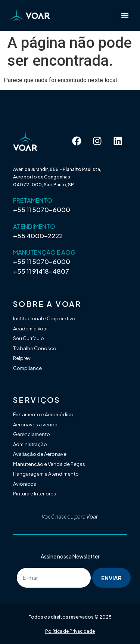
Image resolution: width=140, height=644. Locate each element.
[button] (125, 15)
